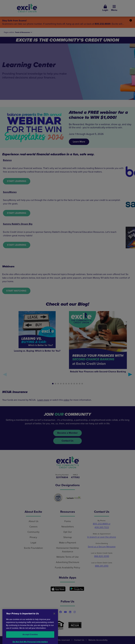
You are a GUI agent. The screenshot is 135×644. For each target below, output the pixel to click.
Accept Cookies (30, 639)
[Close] (54, 618)
